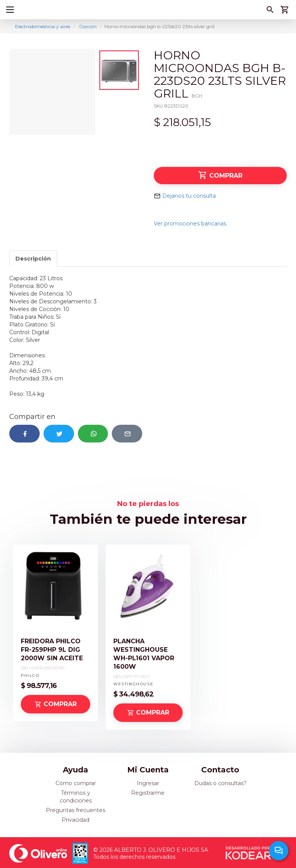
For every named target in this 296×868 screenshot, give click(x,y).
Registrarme (148, 793)
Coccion (88, 26)
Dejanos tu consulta (189, 196)
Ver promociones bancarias (190, 224)
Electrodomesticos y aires (43, 26)
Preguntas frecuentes (76, 810)
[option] (52, 92)
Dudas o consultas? (220, 783)
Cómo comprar (76, 783)
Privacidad (76, 820)
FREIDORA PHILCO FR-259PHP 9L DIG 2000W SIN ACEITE (52, 650)
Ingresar (148, 783)
